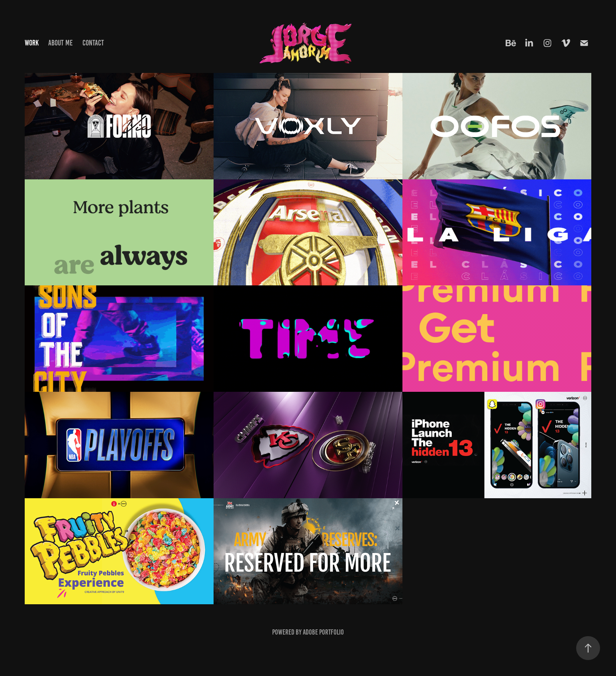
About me (60, 43)
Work (32, 43)
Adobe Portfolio (323, 632)
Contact (93, 43)
